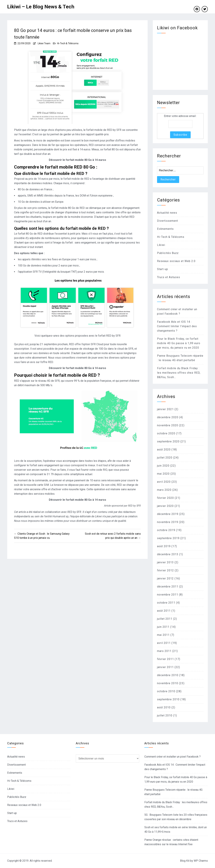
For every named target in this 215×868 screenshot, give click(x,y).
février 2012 (165, 570)
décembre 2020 (168, 417)
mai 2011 (163, 635)
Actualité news (167, 213)
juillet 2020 (165, 458)
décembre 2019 (168, 514)
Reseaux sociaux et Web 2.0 (176, 261)
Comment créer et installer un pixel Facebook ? (172, 757)
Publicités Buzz (168, 253)
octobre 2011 (166, 603)
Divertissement (168, 221)
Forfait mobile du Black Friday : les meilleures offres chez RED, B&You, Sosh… (179, 373)
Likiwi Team (44, 43)
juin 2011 (163, 627)
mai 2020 (163, 474)
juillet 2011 (165, 619)
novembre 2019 (168, 522)
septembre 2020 (168, 441)
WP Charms (201, 861)
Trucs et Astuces (169, 277)
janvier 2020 (165, 506)
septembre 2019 (168, 538)
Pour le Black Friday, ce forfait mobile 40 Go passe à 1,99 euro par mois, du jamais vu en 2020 (179, 343)
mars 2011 (164, 651)
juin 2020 (163, 466)
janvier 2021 (165, 409)
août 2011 (164, 611)
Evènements (165, 229)
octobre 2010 (166, 691)
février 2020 (165, 498)
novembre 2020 (168, 425)
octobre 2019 (166, 530)
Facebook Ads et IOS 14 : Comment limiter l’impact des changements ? (177, 326)
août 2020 (164, 450)
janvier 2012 (165, 578)
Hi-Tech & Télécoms (68, 43)
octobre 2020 (166, 433)
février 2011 (165, 659)
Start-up (163, 269)
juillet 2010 (165, 715)
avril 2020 (164, 482)
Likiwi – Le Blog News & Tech (41, 7)
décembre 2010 (168, 675)
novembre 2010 (168, 683)
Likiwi (161, 245)
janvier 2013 (165, 562)
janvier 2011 (165, 667)
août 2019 (164, 546)
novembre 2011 (168, 595)
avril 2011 (164, 643)
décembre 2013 (168, 554)
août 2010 (164, 707)
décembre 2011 (168, 587)
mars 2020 (164, 490)
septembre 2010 (168, 699)
